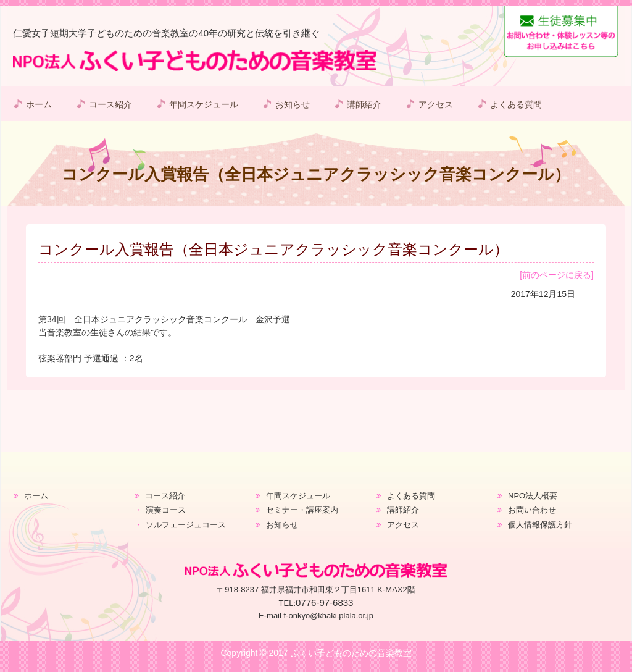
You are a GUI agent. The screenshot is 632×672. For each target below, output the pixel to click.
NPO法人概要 (533, 496)
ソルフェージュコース (186, 525)
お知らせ (293, 104)
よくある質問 (516, 104)
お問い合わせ (532, 510)
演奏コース (166, 510)
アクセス (436, 104)
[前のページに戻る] (557, 275)
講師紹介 (364, 104)
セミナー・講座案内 (302, 510)
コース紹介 (110, 104)
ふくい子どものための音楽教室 (351, 653)
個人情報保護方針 (540, 525)
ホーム (39, 104)
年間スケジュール (204, 104)
